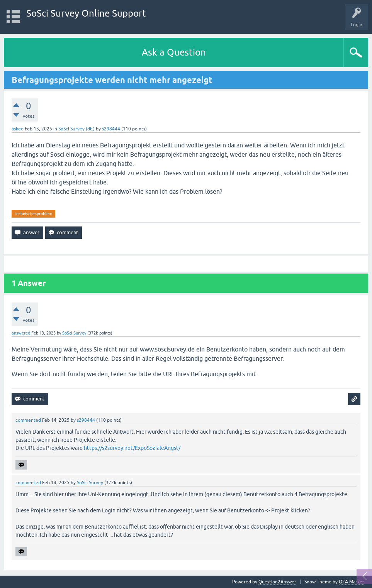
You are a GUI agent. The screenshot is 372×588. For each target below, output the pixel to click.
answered (21, 333)
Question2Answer (277, 582)
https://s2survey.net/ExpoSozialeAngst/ (132, 448)
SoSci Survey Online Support (86, 13)
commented (28, 420)
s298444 (111, 129)
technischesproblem (33, 214)
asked (18, 129)
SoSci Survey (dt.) (76, 129)
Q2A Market (352, 582)
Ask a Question (174, 52)
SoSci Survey (74, 333)
